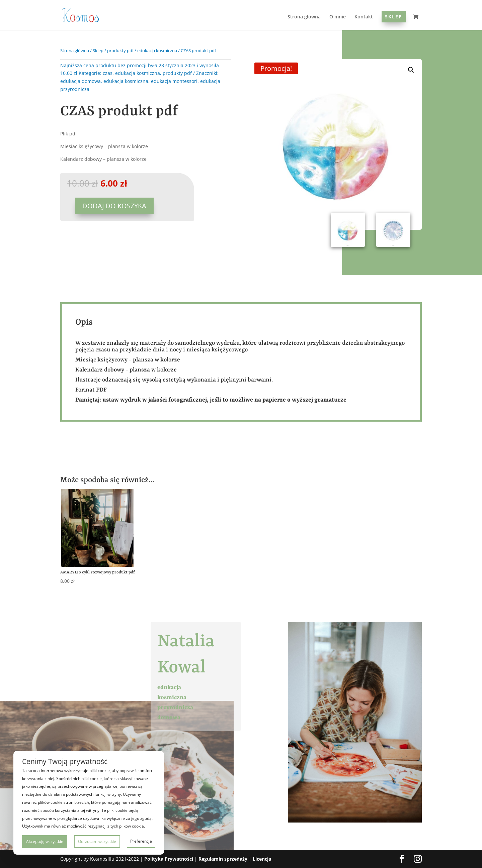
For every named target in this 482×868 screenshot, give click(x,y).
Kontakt (364, 17)
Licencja (262, 859)
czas (108, 73)
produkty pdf (120, 50)
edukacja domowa (81, 81)
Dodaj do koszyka (114, 206)
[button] (411, 70)
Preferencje (141, 841)
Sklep (394, 17)
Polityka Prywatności (169, 859)
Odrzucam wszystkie (97, 841)
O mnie (338, 17)
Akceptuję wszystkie (45, 841)
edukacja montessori (174, 81)
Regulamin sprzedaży (223, 859)
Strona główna (304, 17)
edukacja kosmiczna (157, 50)
